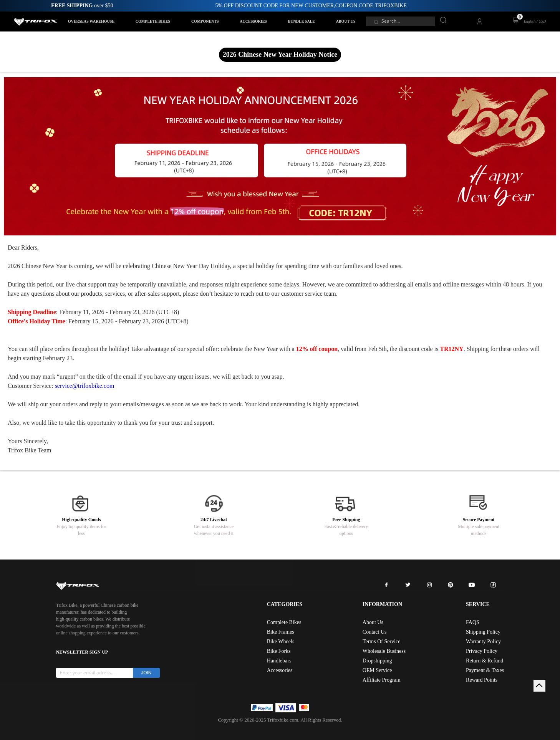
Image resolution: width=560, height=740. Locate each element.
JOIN (146, 673)
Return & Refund (485, 661)
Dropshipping (377, 661)
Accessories (280, 670)
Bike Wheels (281, 641)
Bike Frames (281, 632)
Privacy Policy (482, 651)
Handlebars (279, 661)
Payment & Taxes (485, 670)
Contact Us (375, 632)
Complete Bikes (284, 622)
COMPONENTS (205, 21)
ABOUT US (346, 21)
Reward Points (482, 680)
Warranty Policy (483, 641)
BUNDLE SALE (302, 21)
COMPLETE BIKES (153, 21)
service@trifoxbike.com (85, 386)
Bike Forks (279, 651)
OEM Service (377, 670)
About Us (373, 622)
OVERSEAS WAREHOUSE (91, 21)
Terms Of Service (382, 641)
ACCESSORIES (253, 21)
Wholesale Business (384, 651)
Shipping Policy (483, 632)
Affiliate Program (382, 680)
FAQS (473, 622)
